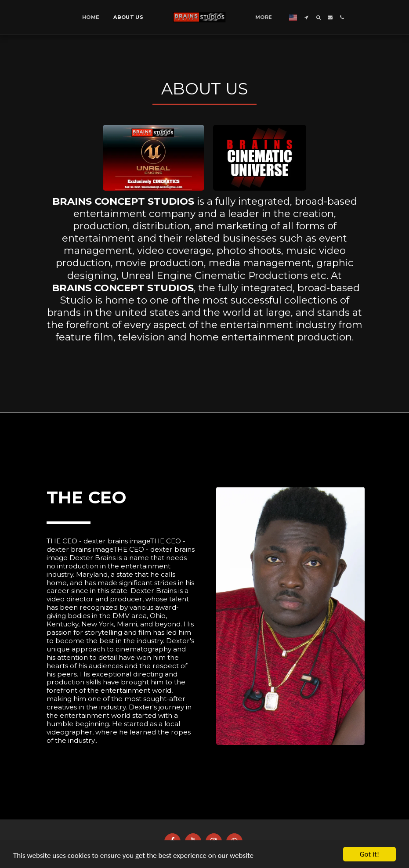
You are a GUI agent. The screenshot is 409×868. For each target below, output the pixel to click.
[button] (306, 17)
